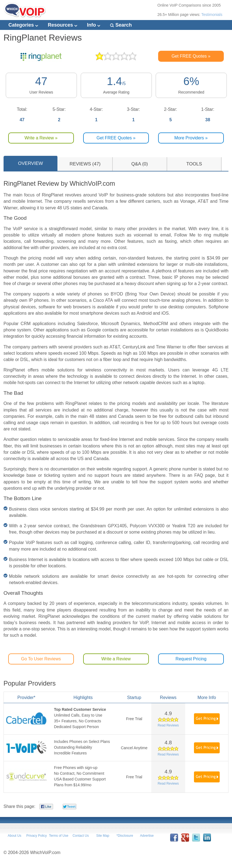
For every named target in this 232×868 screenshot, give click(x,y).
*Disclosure (125, 836)
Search (121, 25)
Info (94, 25)
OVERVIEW (31, 163)
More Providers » (191, 138)
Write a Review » (41, 138)
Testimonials (212, 15)
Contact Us (81, 836)
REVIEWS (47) (85, 164)
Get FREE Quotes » (191, 56)
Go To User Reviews (41, 659)
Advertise (147, 836)
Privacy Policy (37, 836)
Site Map (103, 836)
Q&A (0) (140, 164)
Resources (63, 25)
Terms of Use (59, 836)
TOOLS (194, 164)
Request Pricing (191, 659)
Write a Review (116, 659)
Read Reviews (168, 725)
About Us (14, 836)
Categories (23, 25)
